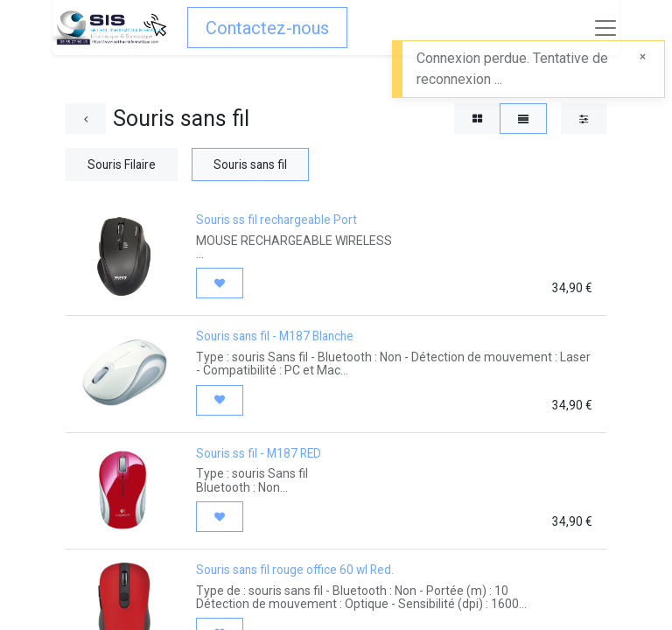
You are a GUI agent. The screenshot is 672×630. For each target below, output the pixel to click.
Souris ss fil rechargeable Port (276, 220)
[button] (220, 283)
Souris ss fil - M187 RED (259, 453)
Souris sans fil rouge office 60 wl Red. (295, 570)
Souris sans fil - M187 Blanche (275, 336)
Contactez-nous (267, 28)
